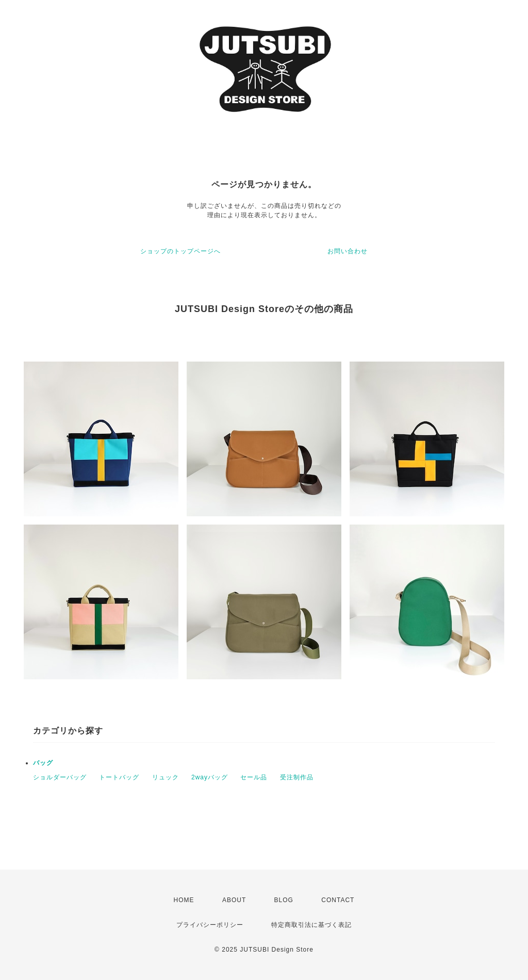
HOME (184, 900)
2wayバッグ (210, 777)
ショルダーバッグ (60, 777)
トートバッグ (119, 777)
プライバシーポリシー (210, 925)
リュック (166, 777)
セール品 (254, 777)
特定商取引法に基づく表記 (311, 925)
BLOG (284, 900)
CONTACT (338, 900)
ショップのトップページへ (180, 251)
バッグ (43, 763)
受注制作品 (297, 777)
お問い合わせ (348, 251)
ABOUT (234, 900)
